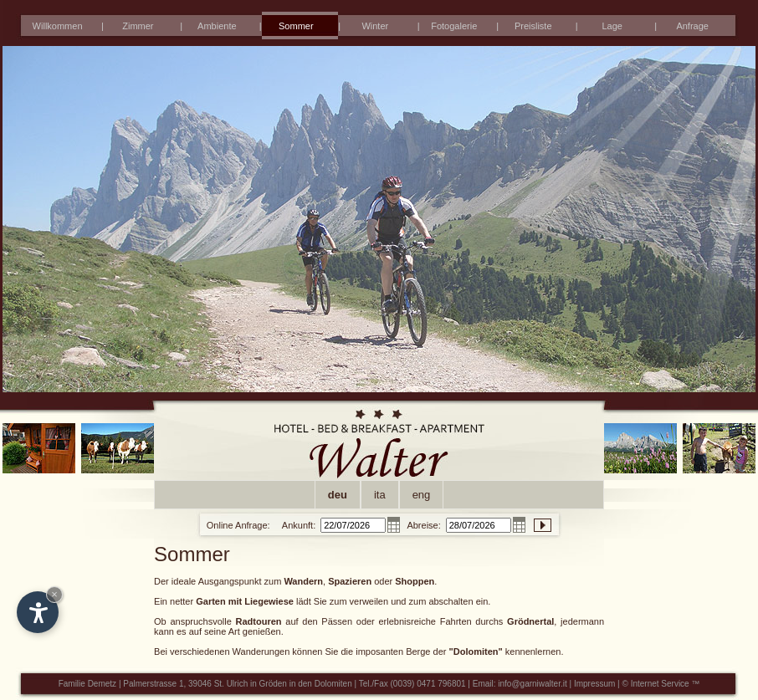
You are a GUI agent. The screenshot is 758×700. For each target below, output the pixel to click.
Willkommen (58, 26)
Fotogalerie (454, 26)
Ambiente (217, 26)
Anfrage (692, 26)
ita (380, 495)
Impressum (594, 684)
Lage (612, 26)
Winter (375, 26)
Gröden (273, 684)
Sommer (296, 26)
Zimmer (138, 26)
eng (422, 495)
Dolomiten (333, 684)
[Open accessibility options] (38, 612)
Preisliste (533, 26)
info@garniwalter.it (532, 684)
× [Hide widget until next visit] (54, 594)
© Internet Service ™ (661, 684)
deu (338, 495)
